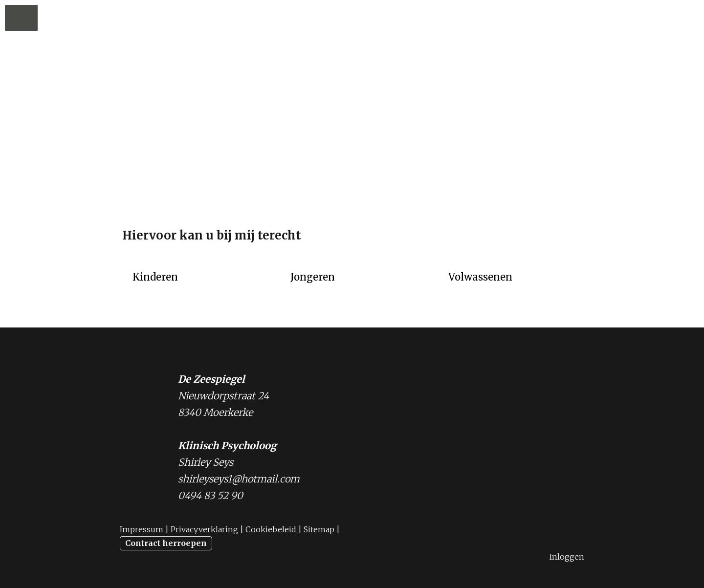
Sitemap (319, 529)
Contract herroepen (166, 543)
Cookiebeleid (271, 529)
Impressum (142, 529)
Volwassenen (480, 277)
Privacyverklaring (204, 529)
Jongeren (313, 277)
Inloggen (567, 557)
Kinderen (155, 277)
